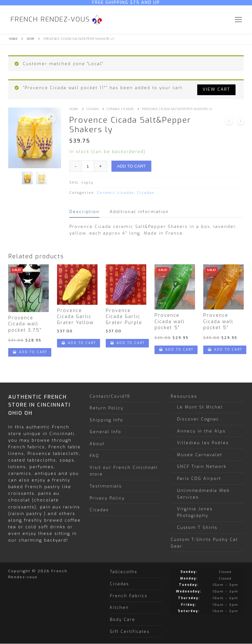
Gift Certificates (130, 632)
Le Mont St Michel (200, 407)
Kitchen (119, 607)
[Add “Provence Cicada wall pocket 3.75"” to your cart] (30, 352)
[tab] (84, 212)
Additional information (139, 212)
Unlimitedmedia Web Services (203, 494)
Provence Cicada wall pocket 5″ (170, 322)
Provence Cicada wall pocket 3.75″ (25, 324)
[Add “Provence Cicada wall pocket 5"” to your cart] (176, 350)
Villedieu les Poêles (203, 443)
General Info (105, 432)
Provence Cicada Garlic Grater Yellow (75, 317)
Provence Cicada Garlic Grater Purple (124, 317)
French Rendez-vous (50, 19)
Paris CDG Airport (199, 478)
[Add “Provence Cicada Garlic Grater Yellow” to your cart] (79, 343)
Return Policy (107, 408)
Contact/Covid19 (110, 396)
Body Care (123, 619)
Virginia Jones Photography (195, 512)
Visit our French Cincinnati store (124, 471)
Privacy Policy (107, 498)
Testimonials (106, 486)
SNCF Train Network (202, 466)
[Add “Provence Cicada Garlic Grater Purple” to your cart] (127, 343)
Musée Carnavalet (200, 455)
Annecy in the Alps (201, 431)
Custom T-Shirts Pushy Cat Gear (204, 543)
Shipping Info (106, 420)
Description (84, 212)
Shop (31, 39)
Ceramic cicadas (120, 109)
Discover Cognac (198, 419)
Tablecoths (124, 572)
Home (13, 39)
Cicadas (93, 109)
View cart (216, 89)
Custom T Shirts (197, 527)
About (97, 444)
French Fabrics (129, 596)
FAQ (94, 456)
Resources (185, 396)
